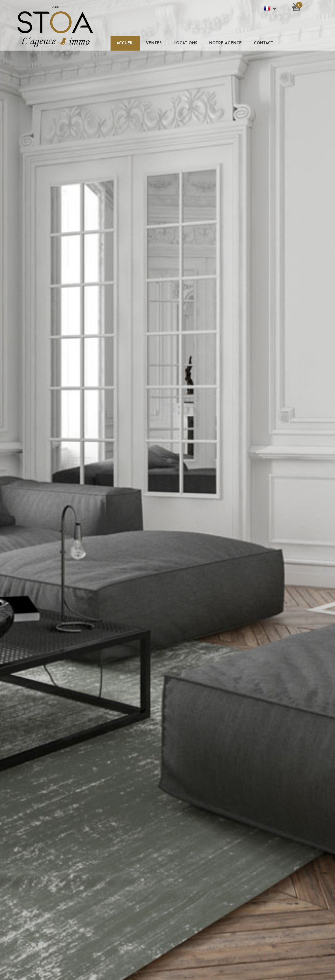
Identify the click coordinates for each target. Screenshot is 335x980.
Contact (264, 43)
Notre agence (225, 43)
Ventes (154, 43)
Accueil (125, 43)
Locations (185, 43)
